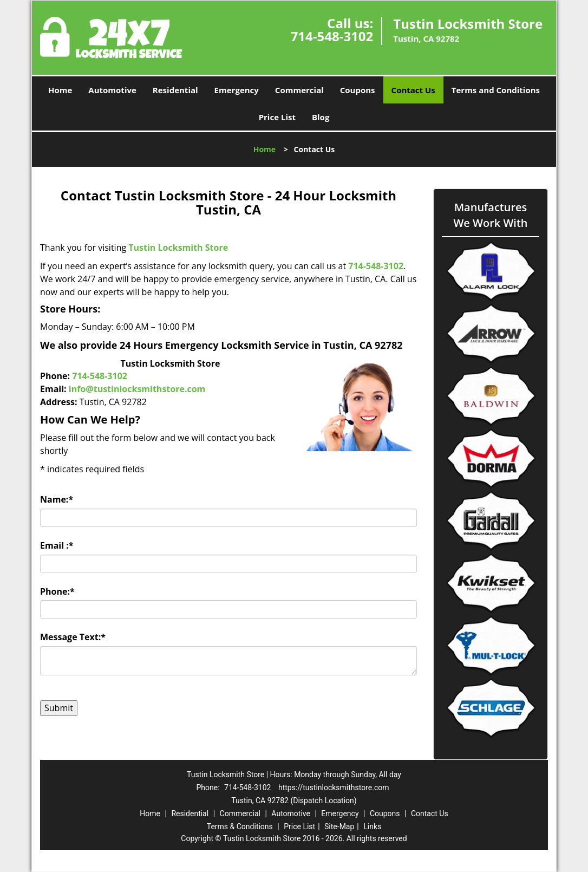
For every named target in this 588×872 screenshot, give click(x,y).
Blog (321, 117)
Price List (277, 117)
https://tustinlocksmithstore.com (334, 788)
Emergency (237, 90)
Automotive (112, 90)
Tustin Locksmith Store (178, 248)
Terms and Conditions (496, 90)
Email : (57, 545)
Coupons (358, 90)
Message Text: (73, 637)
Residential (175, 90)
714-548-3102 (332, 36)
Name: (57, 499)
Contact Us (413, 90)
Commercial (299, 90)
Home (60, 90)
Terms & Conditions (240, 827)
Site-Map (339, 827)
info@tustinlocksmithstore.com (137, 389)
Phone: (57, 591)
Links (372, 827)
